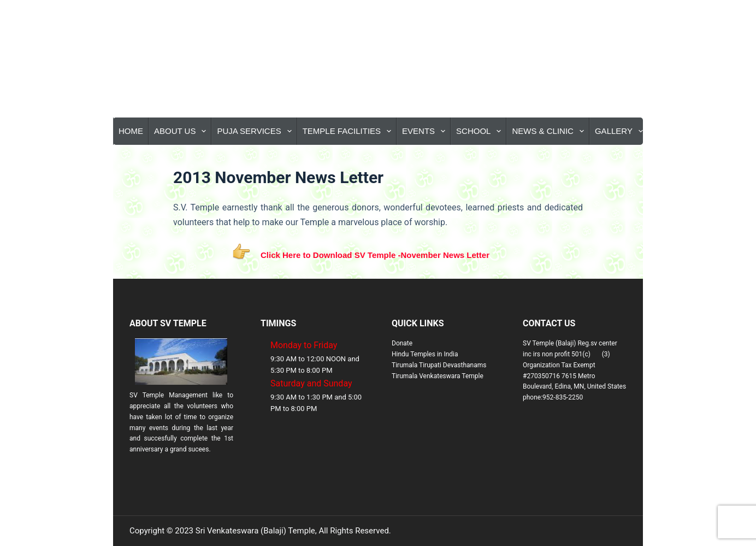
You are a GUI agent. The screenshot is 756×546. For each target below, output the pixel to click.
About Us (182, 131)
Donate (402, 343)
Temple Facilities (349, 131)
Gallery (621, 131)
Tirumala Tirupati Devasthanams (439, 365)
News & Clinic (550, 131)
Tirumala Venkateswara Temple (438, 376)
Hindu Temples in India (425, 354)
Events (426, 131)
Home (131, 131)
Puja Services (256, 131)
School (481, 131)
